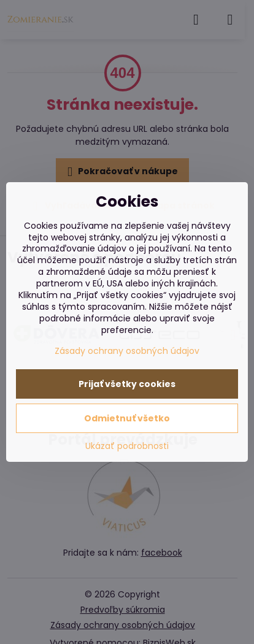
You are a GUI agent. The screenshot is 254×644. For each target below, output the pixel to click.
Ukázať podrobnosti (127, 446)
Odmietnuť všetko (127, 418)
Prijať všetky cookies (127, 384)
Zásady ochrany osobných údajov (127, 351)
